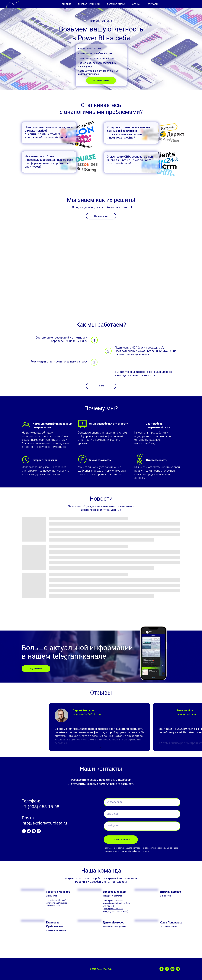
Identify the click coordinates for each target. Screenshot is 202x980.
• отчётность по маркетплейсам (96, 58)
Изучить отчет (101, 216)
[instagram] (34, 831)
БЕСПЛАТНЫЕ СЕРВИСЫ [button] (89, 4)
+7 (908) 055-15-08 (40, 807)
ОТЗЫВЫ (136, 4)
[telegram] (39, 831)
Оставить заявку (101, 80)
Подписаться (36, 669)
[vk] (29, 831)
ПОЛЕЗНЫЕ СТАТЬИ (116, 4)
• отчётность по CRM (90, 49)
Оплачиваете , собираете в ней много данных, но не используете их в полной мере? (130, 160)
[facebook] (24, 831)
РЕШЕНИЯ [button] (66, 4)
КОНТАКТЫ (153, 4)
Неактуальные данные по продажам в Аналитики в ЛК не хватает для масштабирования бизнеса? (49, 132)
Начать (101, 386)
